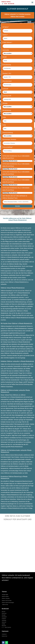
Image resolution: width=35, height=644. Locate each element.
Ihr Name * (6, 27)
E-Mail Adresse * (7, 42)
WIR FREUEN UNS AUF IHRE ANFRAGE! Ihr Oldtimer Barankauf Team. (15, 197)
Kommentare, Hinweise (9, 139)
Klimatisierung (7, 110)
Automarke (6, 50)
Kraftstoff (5, 89)
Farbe (4, 117)
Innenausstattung (8, 133)
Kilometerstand (7, 81)
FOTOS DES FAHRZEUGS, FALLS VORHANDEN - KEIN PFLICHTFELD (16, 157)
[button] (32, 2)
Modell (5, 57)
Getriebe (5, 103)
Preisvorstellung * (8, 147)
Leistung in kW (7, 96)
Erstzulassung (7, 65)
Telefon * (5, 35)
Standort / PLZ (7, 73)
